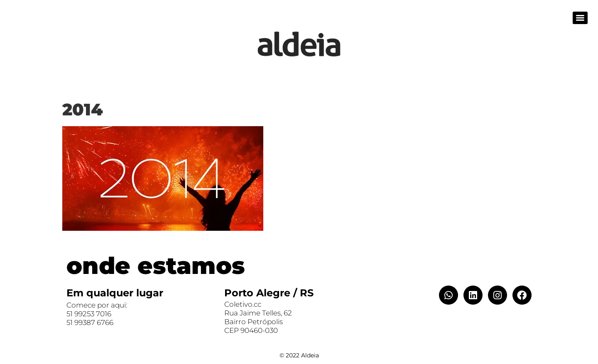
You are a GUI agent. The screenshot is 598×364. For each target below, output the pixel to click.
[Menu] (580, 18)
